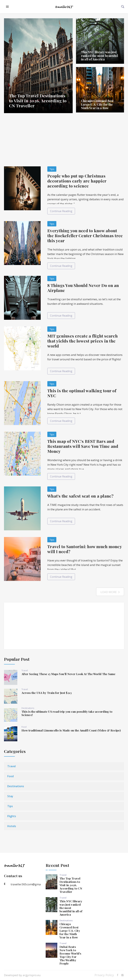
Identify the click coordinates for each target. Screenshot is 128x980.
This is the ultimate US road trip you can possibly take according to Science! (67, 713)
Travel (25, 670)
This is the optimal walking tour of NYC (82, 393)
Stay (10, 796)
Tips (52, 169)
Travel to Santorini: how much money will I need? (84, 549)
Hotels (12, 826)
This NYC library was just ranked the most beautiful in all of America (99, 56)
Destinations (28, 708)
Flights (12, 816)
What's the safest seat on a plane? (80, 496)
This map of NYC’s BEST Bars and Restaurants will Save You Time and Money (83, 446)
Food (24, 727)
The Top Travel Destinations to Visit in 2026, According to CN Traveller (38, 101)
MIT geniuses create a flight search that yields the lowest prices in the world (82, 341)
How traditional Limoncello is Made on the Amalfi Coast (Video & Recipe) (71, 730)
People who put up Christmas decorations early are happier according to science (77, 181)
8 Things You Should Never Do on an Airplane (83, 288)
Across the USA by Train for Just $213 (47, 693)
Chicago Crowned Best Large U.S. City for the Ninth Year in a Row (97, 104)
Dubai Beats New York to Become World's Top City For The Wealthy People (70, 955)
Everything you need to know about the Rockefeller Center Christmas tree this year (85, 235)
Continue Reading (61, 211)
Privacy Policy (104, 975)
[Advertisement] (64, 140)
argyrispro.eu (32, 975)
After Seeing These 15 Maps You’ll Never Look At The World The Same (68, 674)
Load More (110, 592)
